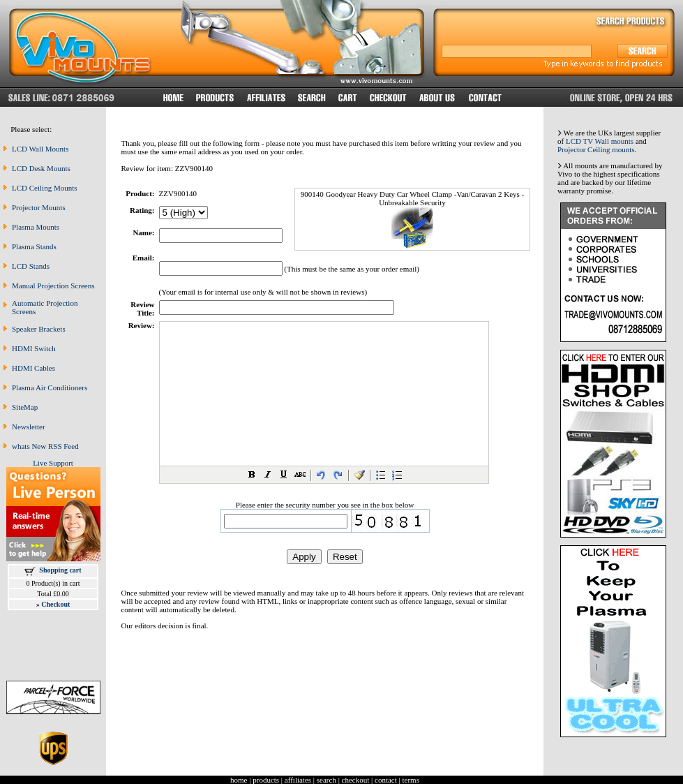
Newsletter (29, 427)
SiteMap (25, 407)
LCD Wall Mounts (40, 149)
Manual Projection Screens (53, 286)
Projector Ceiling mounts (596, 149)
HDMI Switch (34, 348)
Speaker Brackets (39, 329)
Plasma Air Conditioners (50, 387)
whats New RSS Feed (45, 446)
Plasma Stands (34, 246)
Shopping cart (60, 570)
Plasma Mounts (36, 227)
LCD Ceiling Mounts (45, 188)
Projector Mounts (39, 207)
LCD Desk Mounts (41, 168)
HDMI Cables (33, 368)
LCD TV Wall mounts (600, 141)
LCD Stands (31, 266)
